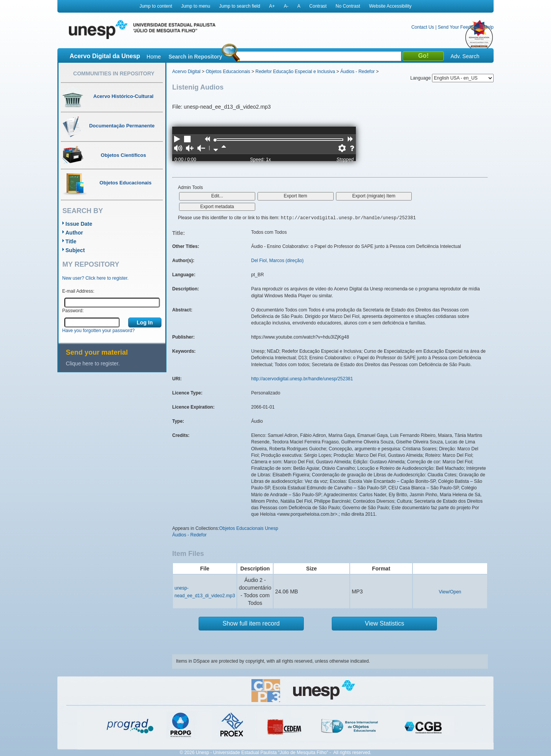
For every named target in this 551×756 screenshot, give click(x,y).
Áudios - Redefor (357, 72)
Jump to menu (196, 6)
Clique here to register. (93, 363)
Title (71, 241)
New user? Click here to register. (95, 278)
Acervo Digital (186, 72)
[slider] (215, 140)
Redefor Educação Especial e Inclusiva (295, 72)
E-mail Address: (78, 291)
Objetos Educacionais (228, 72)
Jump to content (156, 6)
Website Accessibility (390, 6)
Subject (75, 250)
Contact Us (423, 27)
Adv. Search (465, 56)
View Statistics (385, 623)
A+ (272, 6)
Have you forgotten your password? (99, 331)
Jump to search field (240, 6)
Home (154, 57)
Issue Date (79, 224)
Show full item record (251, 623)
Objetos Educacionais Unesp (249, 528)
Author (74, 233)
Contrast (318, 6)
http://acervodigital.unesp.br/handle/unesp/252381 (302, 379)
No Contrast (348, 6)
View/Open (450, 592)
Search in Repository (195, 57)
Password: (73, 311)
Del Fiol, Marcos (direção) (277, 261)
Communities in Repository (114, 73)
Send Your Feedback (459, 27)
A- (286, 6)
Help (489, 27)
